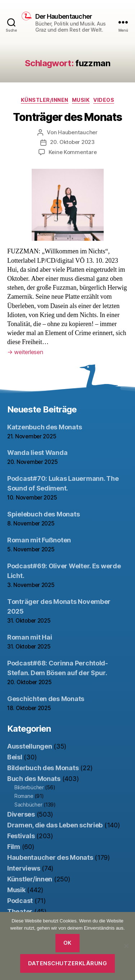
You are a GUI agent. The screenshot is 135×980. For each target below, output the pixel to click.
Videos (104, 100)
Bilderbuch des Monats (43, 768)
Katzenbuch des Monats (44, 427)
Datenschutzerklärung (68, 963)
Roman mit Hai (30, 637)
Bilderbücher (29, 787)
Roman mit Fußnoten (39, 540)
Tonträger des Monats (67, 117)
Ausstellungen (30, 746)
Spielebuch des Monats (43, 514)
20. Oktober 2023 (72, 142)
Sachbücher (28, 805)
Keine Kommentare (73, 152)
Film (14, 847)
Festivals (21, 836)
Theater (20, 911)
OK (67, 943)
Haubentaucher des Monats (50, 857)
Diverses (21, 814)
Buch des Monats (34, 779)
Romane (24, 796)
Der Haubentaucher (64, 17)
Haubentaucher (78, 132)
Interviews (24, 868)
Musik (81, 100)
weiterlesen (25, 352)
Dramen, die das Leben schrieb (55, 825)
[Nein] (126, 946)
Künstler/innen (45, 100)
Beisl (15, 757)
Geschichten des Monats (46, 699)
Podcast (20, 901)
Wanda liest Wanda (37, 453)
